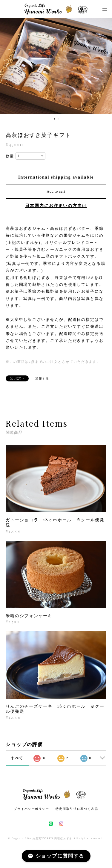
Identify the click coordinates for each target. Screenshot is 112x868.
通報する (42, 379)
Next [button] (103, 66)
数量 (10, 156)
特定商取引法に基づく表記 (77, 809)
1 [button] (55, 119)
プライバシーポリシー (32, 809)
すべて (17, 758)
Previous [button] (9, 66)
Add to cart (56, 191)
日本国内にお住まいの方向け (56, 206)
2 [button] (59, 119)
